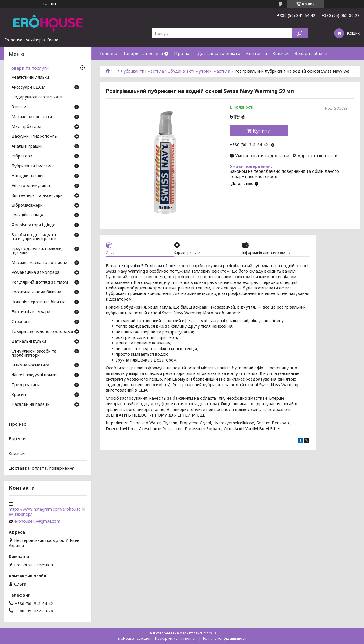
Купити (262, 131)
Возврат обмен (311, 53)
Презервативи (26, 385)
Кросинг (20, 395)
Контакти (256, 53)
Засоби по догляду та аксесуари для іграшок (34, 237)
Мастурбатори (26, 127)
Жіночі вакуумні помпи (34, 375)
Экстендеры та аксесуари (37, 196)
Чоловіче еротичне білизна (39, 302)
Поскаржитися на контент (176, 638)
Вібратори (22, 156)
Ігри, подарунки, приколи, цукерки (37, 251)
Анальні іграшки (27, 146)
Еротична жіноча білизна (36, 292)
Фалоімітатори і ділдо (34, 225)
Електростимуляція (31, 186)
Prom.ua (210, 633)
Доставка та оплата (219, 53)
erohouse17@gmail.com (37, 521)
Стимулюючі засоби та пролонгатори (34, 353)
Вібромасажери (27, 206)
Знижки (281, 53)
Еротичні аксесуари (31, 312)
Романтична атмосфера (36, 273)
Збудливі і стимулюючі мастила (199, 71)
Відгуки (17, 438)
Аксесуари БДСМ (29, 87)
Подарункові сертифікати (37, 97)
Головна (109, 53)
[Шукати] (300, 33)
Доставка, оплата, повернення (42, 468)
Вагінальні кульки (29, 342)
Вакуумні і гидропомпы (35, 137)
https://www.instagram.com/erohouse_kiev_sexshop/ (47, 512)
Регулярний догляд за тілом (40, 282)
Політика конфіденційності (224, 638)
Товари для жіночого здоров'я (42, 332)
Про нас (183, 53)
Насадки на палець (31, 405)
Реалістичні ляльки (30, 78)
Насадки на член (28, 176)
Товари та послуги (143, 53)
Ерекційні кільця (27, 215)
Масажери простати (32, 117)
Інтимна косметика (30, 365)
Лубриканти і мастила (142, 71)
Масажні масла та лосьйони (39, 263)
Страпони (21, 322)
